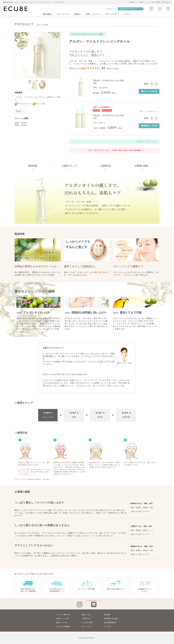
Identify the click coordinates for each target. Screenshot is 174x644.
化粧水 (76, 14)
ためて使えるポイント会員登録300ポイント (57, 586)
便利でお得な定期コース (115, 585)
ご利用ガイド (133, 2)
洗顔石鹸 (44, 14)
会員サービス (86, 614)
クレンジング (60, 14)
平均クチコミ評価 (95, 68)
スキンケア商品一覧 (63, 614)
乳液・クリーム (93, 14)
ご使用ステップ (69, 166)
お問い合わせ (166, 2)
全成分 (19, 111)
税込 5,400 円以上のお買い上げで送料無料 (28, 586)
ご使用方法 (105, 166)
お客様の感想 (141, 166)
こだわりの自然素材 (63, 626)
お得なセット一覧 (62, 618)
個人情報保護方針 (110, 622)
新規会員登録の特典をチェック (130, 9)
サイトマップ (86, 626)
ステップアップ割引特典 (86, 585)
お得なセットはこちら (146, 141)
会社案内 (107, 614)
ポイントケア (112, 14)
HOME (108, 626)
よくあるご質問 (154, 2)
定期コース (143, 2)
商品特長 (33, 166)
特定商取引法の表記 (111, 618)
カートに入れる (149, 91)
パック (128, 14)
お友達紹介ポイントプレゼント (145, 586)
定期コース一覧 (61, 622)
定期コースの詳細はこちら (149, 111)
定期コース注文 (149, 126)
